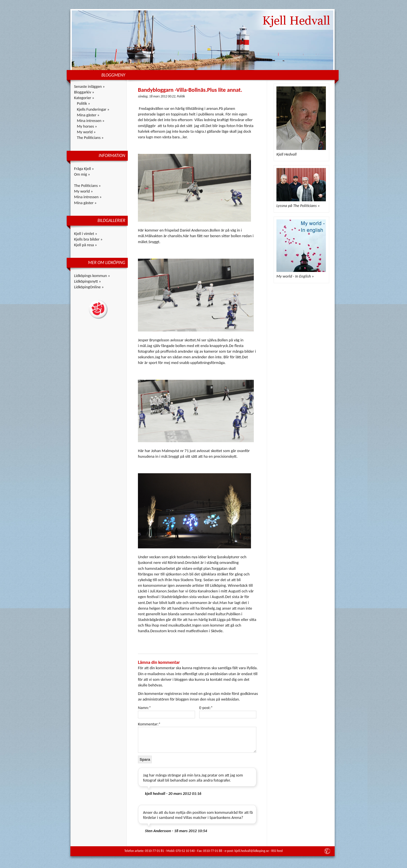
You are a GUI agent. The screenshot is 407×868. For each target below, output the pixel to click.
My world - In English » (295, 276)
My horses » (87, 126)
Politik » (84, 103)
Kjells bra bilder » (88, 239)
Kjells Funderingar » (93, 109)
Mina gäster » (88, 115)
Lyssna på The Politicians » (298, 206)
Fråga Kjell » (84, 169)
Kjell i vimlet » (86, 234)
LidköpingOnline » (89, 287)
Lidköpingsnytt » (87, 281)
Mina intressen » (91, 121)
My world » (86, 132)
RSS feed (277, 851)
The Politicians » (90, 138)
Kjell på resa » (85, 245)
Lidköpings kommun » (92, 276)
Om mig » (82, 174)
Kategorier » (84, 98)
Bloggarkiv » (84, 92)
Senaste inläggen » (89, 86)
